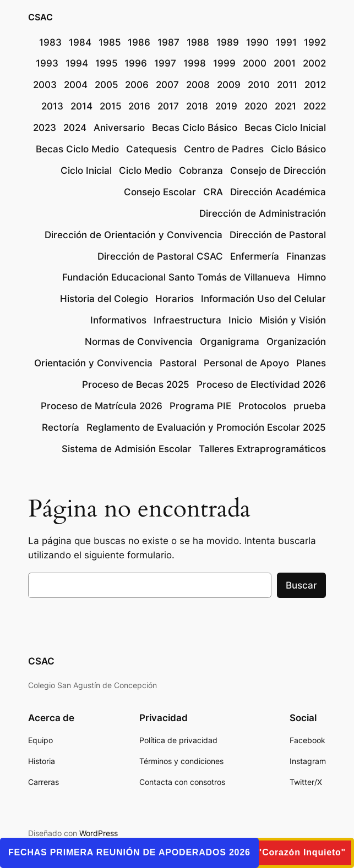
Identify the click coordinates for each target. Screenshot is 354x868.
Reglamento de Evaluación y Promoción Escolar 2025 (206, 427)
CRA (213, 192)
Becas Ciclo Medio (77, 149)
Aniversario (119, 128)
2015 (111, 106)
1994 (77, 63)
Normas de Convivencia (139, 342)
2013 (52, 106)
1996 (136, 63)
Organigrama (230, 342)
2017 (168, 106)
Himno (312, 277)
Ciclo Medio (145, 171)
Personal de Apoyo (246, 363)
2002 (314, 63)
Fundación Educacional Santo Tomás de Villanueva (176, 277)
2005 (107, 85)
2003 (45, 85)
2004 (76, 85)
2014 (81, 106)
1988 (198, 42)
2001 (285, 63)
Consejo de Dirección (278, 171)
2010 (259, 85)
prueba (310, 406)
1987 (168, 42)
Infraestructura (187, 320)
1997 (165, 63)
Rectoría (61, 427)
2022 (315, 106)
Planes (311, 363)
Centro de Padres (224, 149)
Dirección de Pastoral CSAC (160, 256)
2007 (167, 85)
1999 (224, 63)
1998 (195, 63)
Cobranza (201, 171)
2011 (287, 85)
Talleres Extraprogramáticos (262, 449)
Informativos (118, 320)
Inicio (240, 320)
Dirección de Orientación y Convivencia (134, 235)
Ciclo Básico (298, 149)
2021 (285, 106)
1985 (110, 42)
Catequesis (151, 149)
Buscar (301, 585)
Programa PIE (200, 406)
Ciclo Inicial (86, 171)
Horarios (175, 299)
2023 (45, 128)
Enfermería (255, 256)
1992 (315, 42)
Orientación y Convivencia (93, 363)
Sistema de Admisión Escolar (127, 449)
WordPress (99, 833)
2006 (137, 85)
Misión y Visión (293, 320)
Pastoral (178, 363)
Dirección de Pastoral (278, 235)
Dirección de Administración (263, 213)
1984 (80, 42)
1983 (50, 42)
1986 (139, 42)
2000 (255, 63)
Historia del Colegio (104, 299)
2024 (75, 128)
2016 (139, 106)
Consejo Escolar (160, 192)
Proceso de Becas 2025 (136, 384)
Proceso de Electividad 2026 (261, 384)
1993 (47, 63)
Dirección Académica (278, 192)
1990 (257, 42)
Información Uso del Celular (263, 299)
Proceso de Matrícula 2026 (102, 406)
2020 (256, 106)
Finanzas (306, 256)
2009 (229, 85)
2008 (198, 85)
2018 (197, 106)
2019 (226, 106)
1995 (107, 63)
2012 (315, 85)
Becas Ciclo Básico (195, 128)
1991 (286, 42)
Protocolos (262, 406)
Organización (296, 342)
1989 (228, 42)
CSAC (40, 17)
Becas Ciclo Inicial (285, 128)
